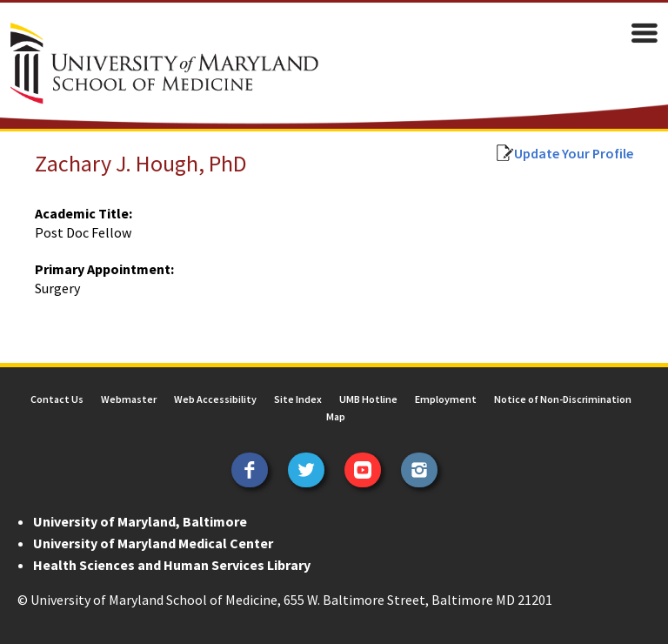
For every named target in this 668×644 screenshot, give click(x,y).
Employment (446, 399)
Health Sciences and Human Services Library (172, 565)
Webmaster (129, 399)
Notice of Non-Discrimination (563, 399)
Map (336, 416)
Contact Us (57, 399)
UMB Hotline (368, 399)
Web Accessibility (215, 399)
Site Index (298, 399)
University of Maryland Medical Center (153, 543)
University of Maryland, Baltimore (140, 521)
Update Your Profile (574, 153)
